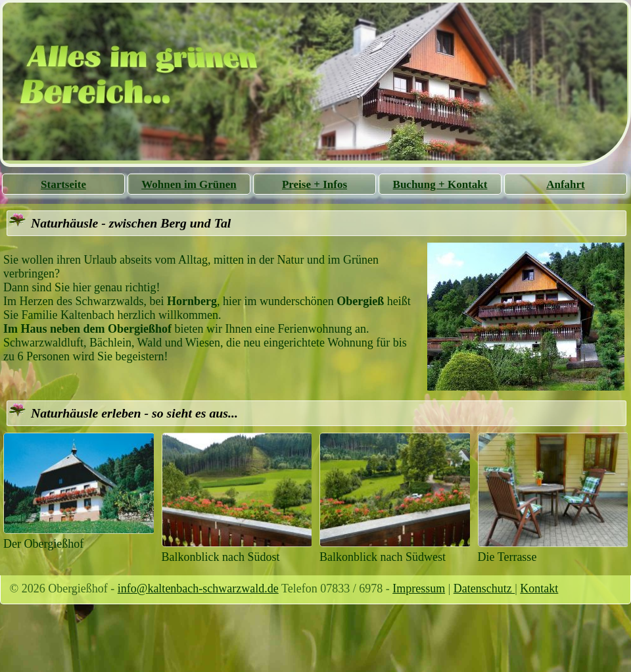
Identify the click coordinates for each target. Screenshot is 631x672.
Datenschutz (484, 588)
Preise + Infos (315, 184)
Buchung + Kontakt (440, 184)
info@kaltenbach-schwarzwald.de (198, 588)
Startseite (63, 184)
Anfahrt (566, 184)
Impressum (419, 588)
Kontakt (539, 588)
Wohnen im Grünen (189, 184)
